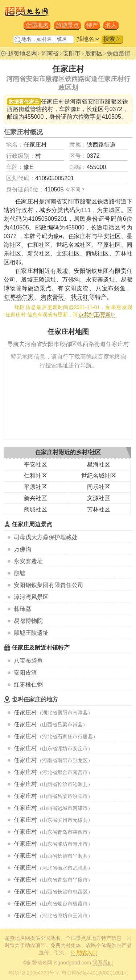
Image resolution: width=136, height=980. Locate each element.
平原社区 (36, 487)
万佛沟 (22, 549)
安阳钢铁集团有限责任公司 (49, 585)
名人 (111, 25)
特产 (92, 25)
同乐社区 (99, 487)
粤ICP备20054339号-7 (33, 973)
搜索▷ (112, 39)
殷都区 (94, 53)
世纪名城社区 (99, 476)
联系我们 (103, 963)
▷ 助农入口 (84, 952)
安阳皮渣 (25, 673)
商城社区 (36, 509)
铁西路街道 (101, 145)
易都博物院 (28, 621)
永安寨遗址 (28, 561)
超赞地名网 (22, 53)
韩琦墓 (22, 609)
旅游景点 (67, 25)
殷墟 (20, 573)
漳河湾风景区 (31, 597)
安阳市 (72, 53)
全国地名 (37, 25)
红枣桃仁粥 (28, 685)
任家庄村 (25, 712)
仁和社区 (36, 476)
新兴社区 (36, 498)
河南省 (50, 53)
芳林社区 (99, 509)
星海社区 (99, 464)
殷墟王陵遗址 (31, 633)
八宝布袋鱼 (28, 661)
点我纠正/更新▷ (97, 314)
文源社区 (99, 498)
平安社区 (36, 464)
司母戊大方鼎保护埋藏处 (46, 537)
